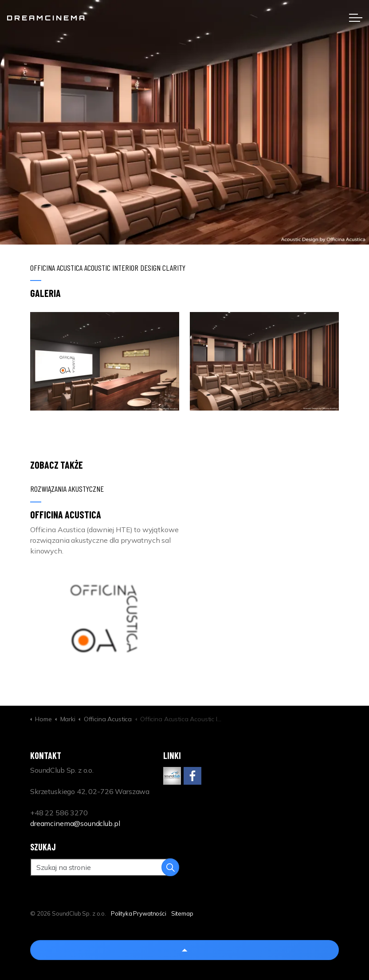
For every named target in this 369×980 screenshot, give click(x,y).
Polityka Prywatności (139, 913)
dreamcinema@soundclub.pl (75, 823)
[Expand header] (356, 18)
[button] (105, 362)
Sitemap (182, 913)
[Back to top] (184, 950)
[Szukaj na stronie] (105, 867)
